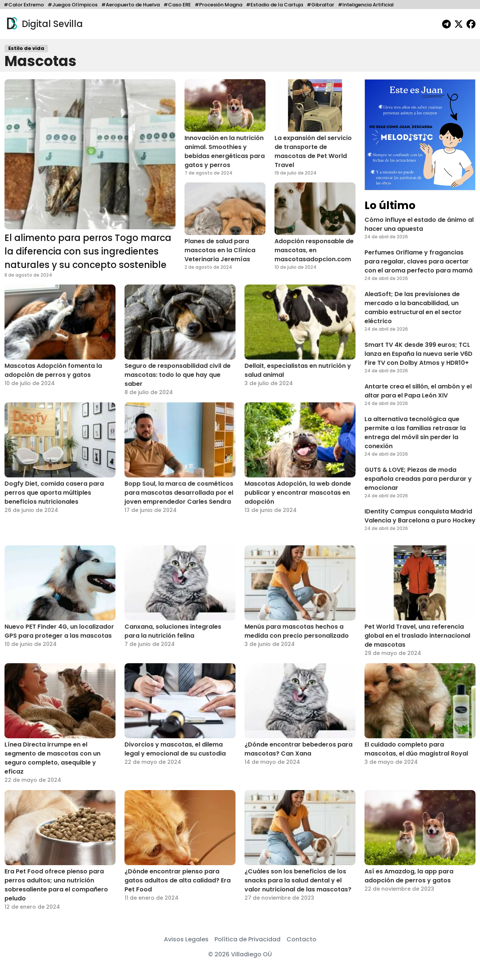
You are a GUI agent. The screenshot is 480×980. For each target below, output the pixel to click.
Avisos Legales (186, 939)
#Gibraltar (320, 5)
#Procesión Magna (218, 5)
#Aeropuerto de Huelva (130, 5)
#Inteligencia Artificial (366, 5)
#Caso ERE (177, 5)
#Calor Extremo (24, 5)
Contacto (301, 939)
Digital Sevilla (44, 24)
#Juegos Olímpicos (73, 5)
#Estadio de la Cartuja (274, 5)
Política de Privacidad (247, 939)
